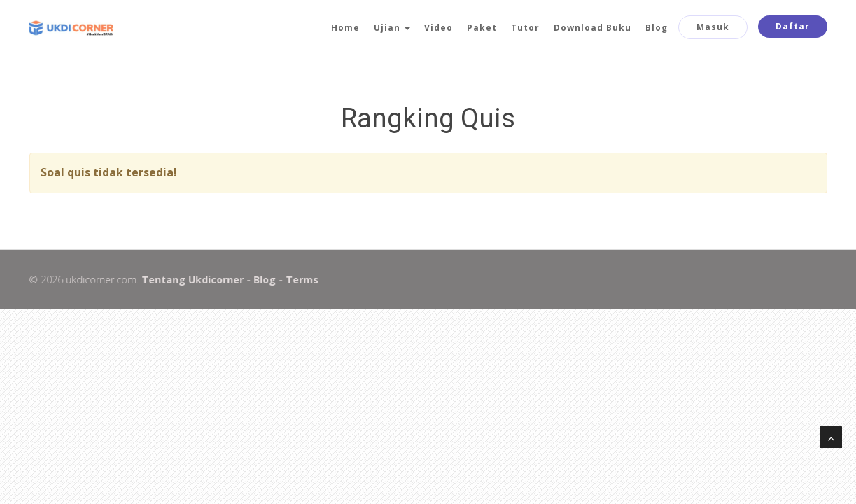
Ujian (392, 28)
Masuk (713, 27)
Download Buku (592, 28)
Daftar (793, 26)
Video (438, 28)
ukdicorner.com (100, 280)
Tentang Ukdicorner (192, 280)
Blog (657, 28)
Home (345, 28)
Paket (482, 28)
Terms (301, 280)
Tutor (525, 28)
